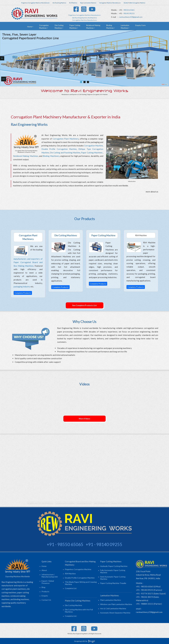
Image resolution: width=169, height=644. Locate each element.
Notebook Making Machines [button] (93, 27)
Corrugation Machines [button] (44, 27)
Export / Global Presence (48, 582)
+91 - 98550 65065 (145, 587)
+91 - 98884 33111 (145, 604)
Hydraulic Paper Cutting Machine (114, 566)
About (44, 570)
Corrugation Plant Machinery (66, 139)
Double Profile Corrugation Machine (59, 149)
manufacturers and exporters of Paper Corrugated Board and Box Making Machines (28, 262)
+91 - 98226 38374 (145, 597)
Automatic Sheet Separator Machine (115, 613)
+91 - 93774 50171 (145, 593)
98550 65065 (129, 10)
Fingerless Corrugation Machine (78, 569)
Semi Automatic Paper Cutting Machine (113, 578)
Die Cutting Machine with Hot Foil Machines (79, 611)
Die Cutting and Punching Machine (65, 153)
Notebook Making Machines (26, 156)
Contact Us (46, 600)
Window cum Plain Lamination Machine (116, 604)
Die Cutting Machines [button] (59, 27)
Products (45, 591)
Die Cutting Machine (73, 605)
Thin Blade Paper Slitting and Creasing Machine (81, 583)
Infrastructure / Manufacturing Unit (50, 576)
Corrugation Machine (93, 146)
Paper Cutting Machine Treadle (113, 583)
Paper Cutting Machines (92, 153)
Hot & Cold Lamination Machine (113, 608)
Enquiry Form (140, 25)
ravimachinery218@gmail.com (131, 17)
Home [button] (30, 27)
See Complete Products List (84, 305)
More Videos (84, 419)
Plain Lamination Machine (111, 600)
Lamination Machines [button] (125, 27)
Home (44, 566)
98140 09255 (129, 13)
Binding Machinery (51, 156)
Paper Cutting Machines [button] (75, 27)
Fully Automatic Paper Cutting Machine (113, 571)
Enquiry (45, 596)
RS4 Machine (70, 574)
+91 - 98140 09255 (145, 590)
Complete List (71, 588)
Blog (43, 587)
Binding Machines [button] (110, 27)
